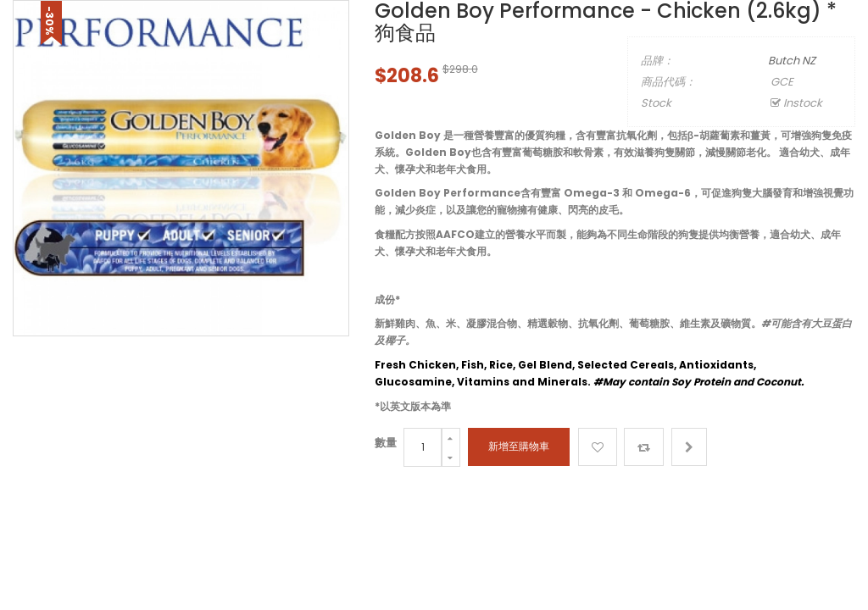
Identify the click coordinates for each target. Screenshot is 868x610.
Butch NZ (792, 61)
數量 (386, 443)
